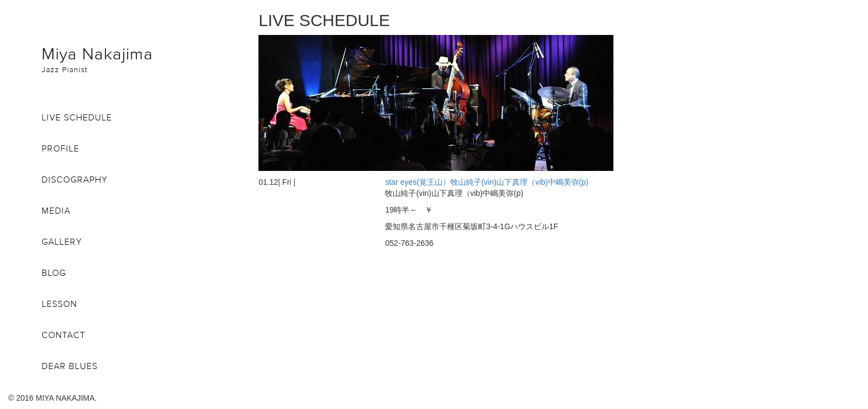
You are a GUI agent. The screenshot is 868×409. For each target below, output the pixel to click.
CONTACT (64, 335)
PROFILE (60, 148)
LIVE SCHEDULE (77, 117)
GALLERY (62, 241)
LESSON (59, 304)
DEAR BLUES (70, 366)
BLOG (54, 272)
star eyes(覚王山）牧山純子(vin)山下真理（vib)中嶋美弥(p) (486, 182)
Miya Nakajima (142, 59)
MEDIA (56, 210)
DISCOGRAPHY (75, 179)
